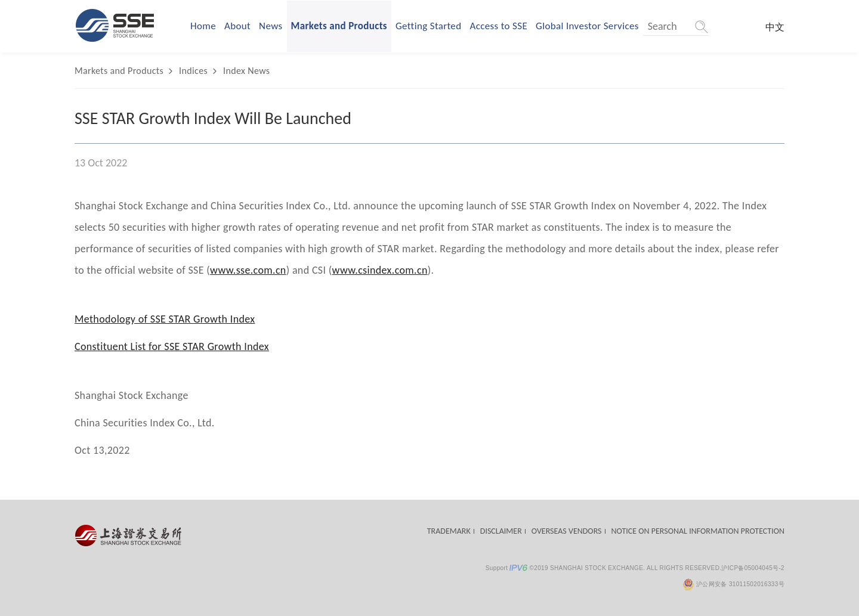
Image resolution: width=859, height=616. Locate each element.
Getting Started (428, 26)
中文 (775, 27)
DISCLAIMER (501, 531)
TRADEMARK (449, 531)
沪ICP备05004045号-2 (753, 568)
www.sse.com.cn (248, 270)
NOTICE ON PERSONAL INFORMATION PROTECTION (698, 531)
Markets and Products (339, 26)
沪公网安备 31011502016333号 (733, 584)
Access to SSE (498, 26)
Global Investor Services (587, 26)
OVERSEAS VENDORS (567, 531)
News (271, 26)
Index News (246, 71)
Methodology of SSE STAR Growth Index (165, 319)
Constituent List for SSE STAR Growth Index (172, 346)
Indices (193, 71)
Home (203, 26)
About (237, 26)
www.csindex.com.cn (380, 270)
